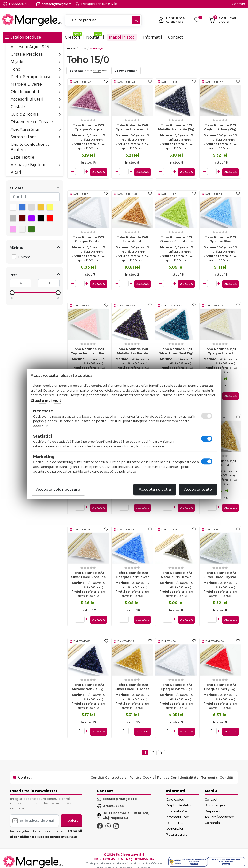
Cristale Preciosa (36, 54)
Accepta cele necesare (58, 489)
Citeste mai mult (46, 401)
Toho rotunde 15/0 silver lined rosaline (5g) (88, 572)
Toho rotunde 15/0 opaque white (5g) (176, 681)
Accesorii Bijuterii (36, 99)
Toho (36, 69)
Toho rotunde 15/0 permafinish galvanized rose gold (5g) (132, 239)
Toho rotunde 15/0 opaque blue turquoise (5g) (220, 239)
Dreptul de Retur (179, 798)
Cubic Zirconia (36, 114)
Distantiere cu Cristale (32, 122)
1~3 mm (23, 257)
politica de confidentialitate (54, 830)
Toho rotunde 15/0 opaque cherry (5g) (220, 681)
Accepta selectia (155, 489)
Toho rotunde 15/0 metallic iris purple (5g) (132, 350)
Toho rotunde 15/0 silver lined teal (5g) (176, 349)
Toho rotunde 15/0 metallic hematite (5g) (176, 127)
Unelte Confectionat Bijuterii (30, 147)
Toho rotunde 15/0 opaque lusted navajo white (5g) (220, 350)
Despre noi (213, 804)
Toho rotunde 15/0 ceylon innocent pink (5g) (88, 350)
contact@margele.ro (54, 4)
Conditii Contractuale (108, 771)
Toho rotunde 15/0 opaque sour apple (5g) (176, 239)
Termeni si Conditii (217, 771)
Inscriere (71, 814)
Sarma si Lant (36, 137)
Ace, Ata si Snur (36, 129)
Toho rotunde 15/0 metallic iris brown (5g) (176, 572)
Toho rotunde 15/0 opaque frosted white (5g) (88, 239)
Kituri (16, 172)
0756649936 (19, 4)
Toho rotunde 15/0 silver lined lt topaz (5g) (132, 682)
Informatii (153, 37)
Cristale (36, 107)
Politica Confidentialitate (178, 771)
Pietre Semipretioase (36, 77)
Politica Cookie (142, 771)
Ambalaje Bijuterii (36, 165)
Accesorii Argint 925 (30, 47)
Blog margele (215, 798)
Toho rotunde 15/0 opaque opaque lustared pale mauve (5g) (88, 128)
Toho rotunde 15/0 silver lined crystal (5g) (220, 572)
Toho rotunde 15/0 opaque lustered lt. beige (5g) (132, 128)
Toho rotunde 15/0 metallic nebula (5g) (88, 681)
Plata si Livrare (177, 828)
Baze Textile (23, 157)
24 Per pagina (125, 71)
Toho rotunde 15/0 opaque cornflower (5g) (132, 572)
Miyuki (36, 62)
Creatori (73, 37)
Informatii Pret (177, 804)
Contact (238, 4)
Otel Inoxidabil (36, 92)
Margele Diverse (36, 84)
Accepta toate (198, 489)
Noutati (93, 37)
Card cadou (175, 793)
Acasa (71, 48)
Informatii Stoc (177, 810)
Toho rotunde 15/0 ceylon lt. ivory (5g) (220, 127)
